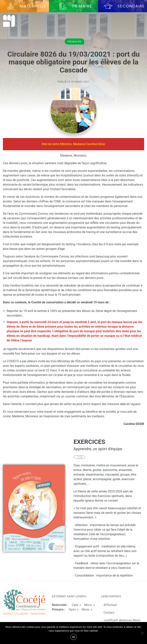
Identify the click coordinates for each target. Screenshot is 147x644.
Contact (109, 613)
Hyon (74, 609)
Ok (74, 637)
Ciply (77, 605)
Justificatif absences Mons (122, 620)
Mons (90, 605)
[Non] (142, 633)
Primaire (75, 42)
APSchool (110, 605)
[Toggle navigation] (142, 21)
